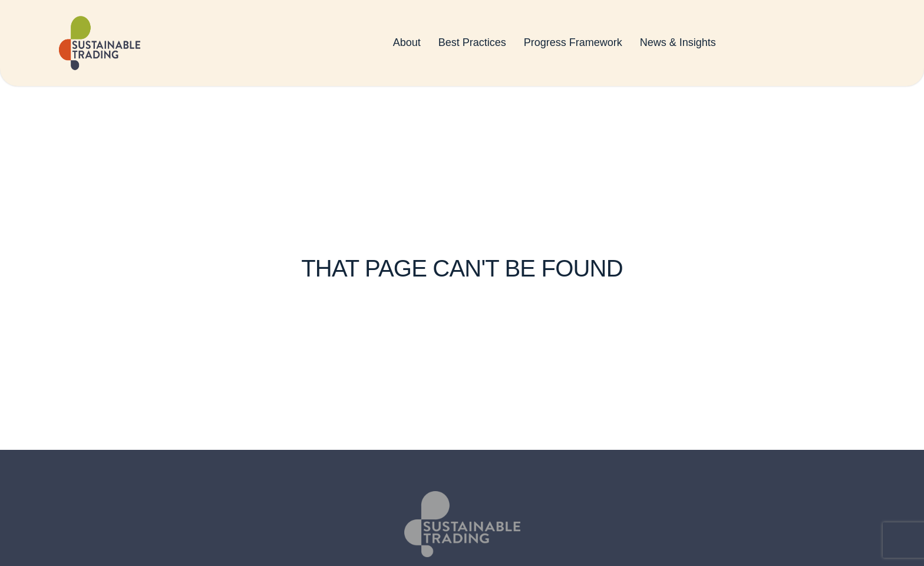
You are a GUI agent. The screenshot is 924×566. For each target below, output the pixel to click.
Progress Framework (573, 45)
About (407, 45)
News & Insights (678, 45)
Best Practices (472, 45)
